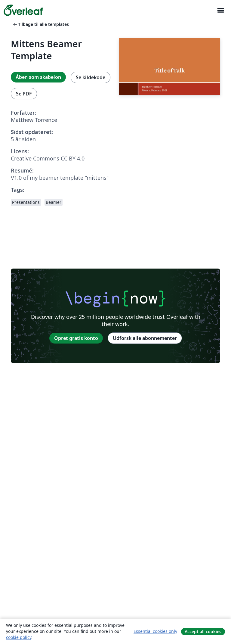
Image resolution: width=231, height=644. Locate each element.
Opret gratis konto (76, 338)
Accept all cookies (203, 632)
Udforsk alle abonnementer (145, 338)
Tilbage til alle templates (40, 24)
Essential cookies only (155, 631)
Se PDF (24, 94)
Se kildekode (91, 77)
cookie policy (19, 637)
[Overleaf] (23, 10)
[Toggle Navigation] (220, 10)
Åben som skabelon (38, 77)
